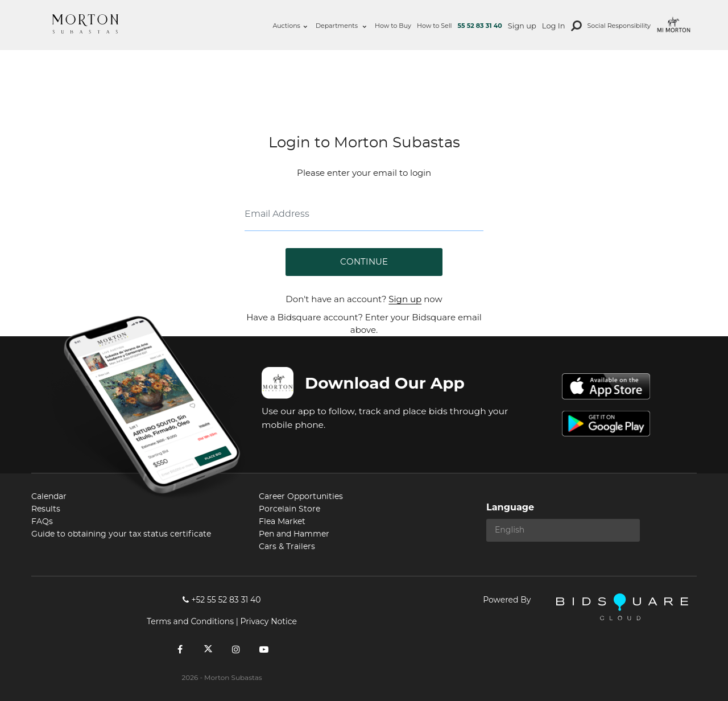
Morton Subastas (85, 24)
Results (46, 509)
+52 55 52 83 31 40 (222, 600)
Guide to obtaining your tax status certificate (121, 534)
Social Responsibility (619, 26)
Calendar (49, 497)
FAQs (42, 522)
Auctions (290, 26)
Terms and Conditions (190, 621)
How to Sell (435, 26)
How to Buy (393, 26)
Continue (364, 262)
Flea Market (282, 522)
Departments (341, 26)
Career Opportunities (301, 497)
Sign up (522, 26)
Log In (554, 26)
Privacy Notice (268, 621)
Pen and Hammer (294, 534)
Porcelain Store (289, 509)
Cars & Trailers (287, 547)
